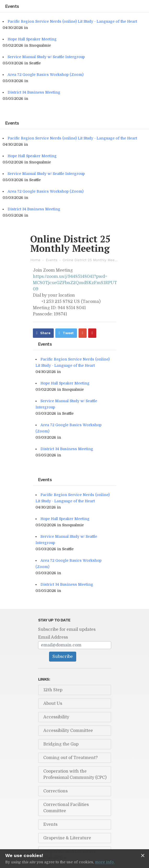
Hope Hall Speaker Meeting (32, 39)
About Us (53, 704)
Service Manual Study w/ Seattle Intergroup (46, 57)
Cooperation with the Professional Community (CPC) (75, 774)
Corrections (55, 791)
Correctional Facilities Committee (66, 808)
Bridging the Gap (61, 744)
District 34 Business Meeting (34, 92)
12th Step (53, 690)
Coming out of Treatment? (70, 758)
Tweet (68, 333)
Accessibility (56, 717)
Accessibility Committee (68, 731)
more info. (105, 862)
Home (35, 260)
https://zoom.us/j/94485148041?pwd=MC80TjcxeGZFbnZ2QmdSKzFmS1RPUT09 (75, 283)
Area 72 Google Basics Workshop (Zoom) (46, 75)
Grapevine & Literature (67, 838)
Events (52, 260)
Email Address (53, 637)
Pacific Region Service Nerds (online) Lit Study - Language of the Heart (72, 21)
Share (45, 333)
